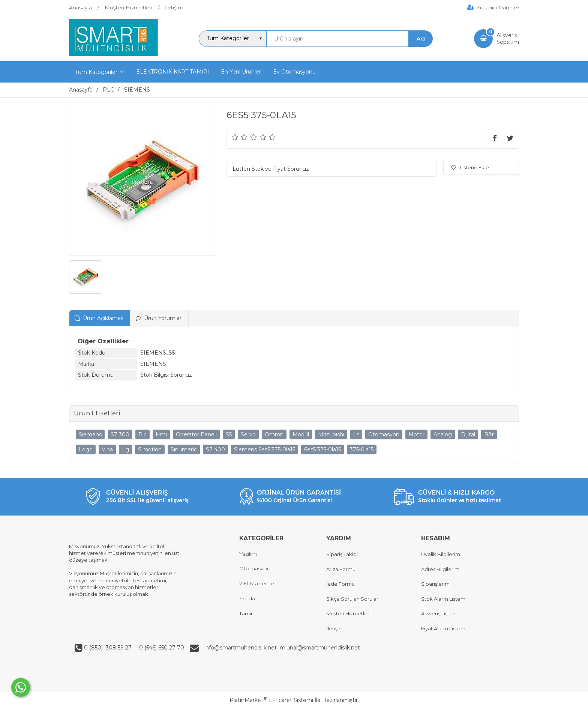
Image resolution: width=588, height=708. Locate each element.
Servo (248, 434)
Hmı (161, 434)
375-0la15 (362, 449)
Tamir (246, 613)
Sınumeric (184, 449)
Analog (443, 434)
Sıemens (90, 434)
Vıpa (107, 449)
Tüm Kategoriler (96, 72)
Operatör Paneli (196, 434)
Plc (142, 434)
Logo (86, 449)
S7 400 (215, 449)
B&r (489, 434)
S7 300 (120, 434)
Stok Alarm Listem (443, 599)
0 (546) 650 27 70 (161, 648)
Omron (274, 434)
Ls (356, 434)
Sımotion (150, 449)
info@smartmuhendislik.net (242, 648)
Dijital (468, 434)
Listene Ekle (470, 167)
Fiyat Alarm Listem (443, 628)
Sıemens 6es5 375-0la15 (265, 449)
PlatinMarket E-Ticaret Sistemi (271, 700)
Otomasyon (384, 434)
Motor (416, 434)
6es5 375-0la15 (322, 449)
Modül (301, 434)
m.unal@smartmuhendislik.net (320, 648)
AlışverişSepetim (508, 39)
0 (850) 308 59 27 (109, 648)
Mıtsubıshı (331, 434)
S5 (229, 434)
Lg (125, 449)
